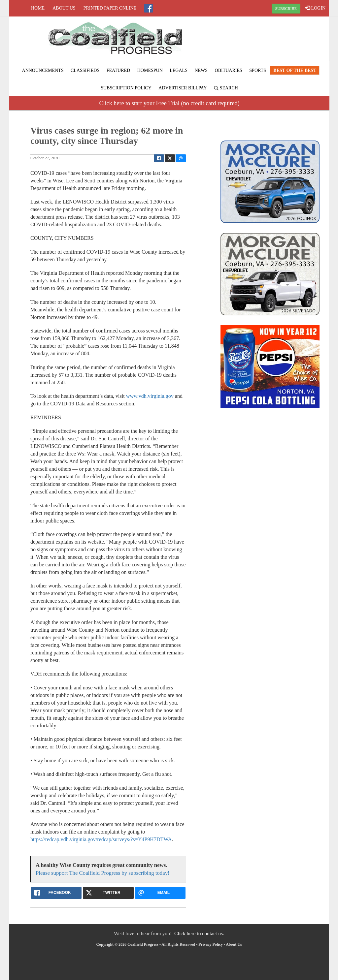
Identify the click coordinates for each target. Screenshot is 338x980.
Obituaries (229, 70)
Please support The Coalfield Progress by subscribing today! (103, 873)
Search (226, 88)
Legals (179, 70)
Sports (258, 70)
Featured (118, 70)
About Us (64, 8)
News (201, 70)
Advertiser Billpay (183, 88)
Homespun (150, 70)
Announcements (43, 70)
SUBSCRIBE (286, 9)
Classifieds (85, 70)
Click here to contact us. (199, 933)
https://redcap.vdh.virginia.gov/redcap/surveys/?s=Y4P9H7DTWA (101, 839)
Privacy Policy (211, 944)
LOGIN (315, 8)
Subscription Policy (126, 88)
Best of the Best (295, 70)
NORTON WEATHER (275, 41)
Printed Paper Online (110, 8)
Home (38, 8)
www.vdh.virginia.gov (150, 396)
